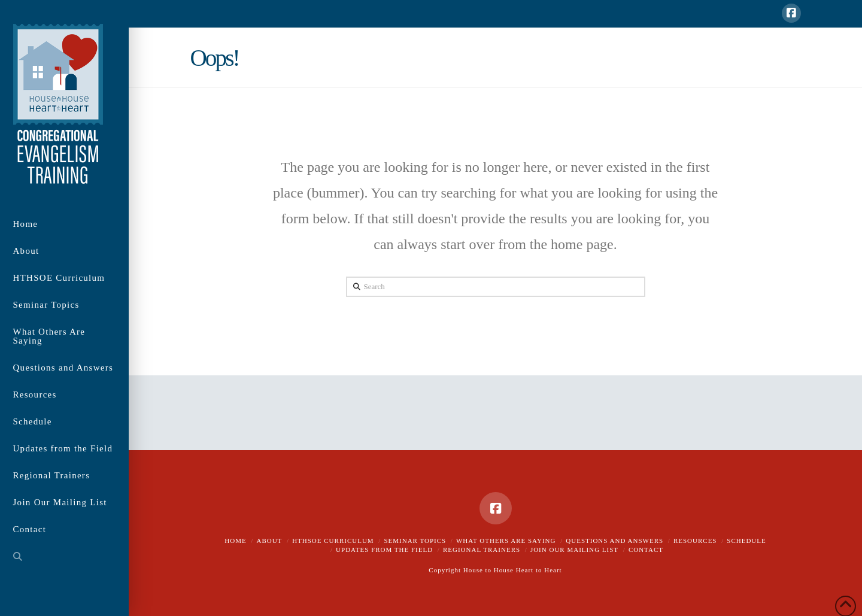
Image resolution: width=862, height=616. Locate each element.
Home (235, 541)
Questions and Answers (614, 541)
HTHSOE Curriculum (333, 541)
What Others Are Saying (506, 541)
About (269, 541)
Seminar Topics (415, 541)
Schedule (746, 541)
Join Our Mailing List (574, 550)
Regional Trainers (482, 550)
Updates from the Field (384, 550)
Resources (695, 541)
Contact (646, 550)
